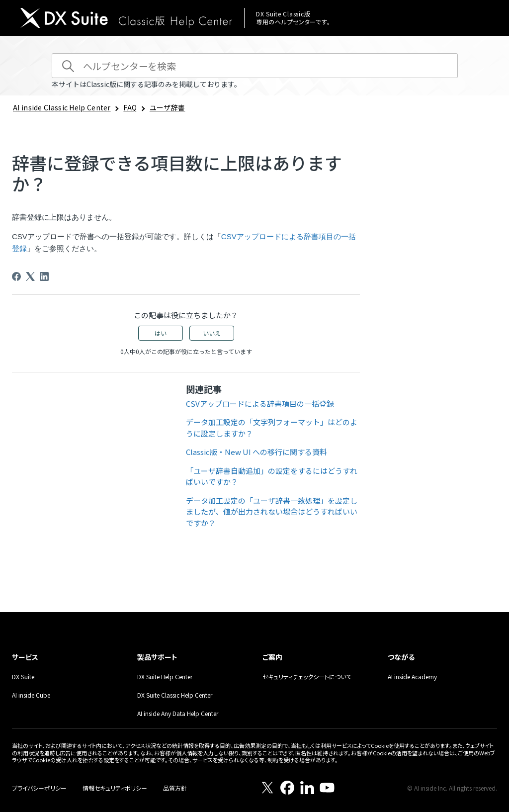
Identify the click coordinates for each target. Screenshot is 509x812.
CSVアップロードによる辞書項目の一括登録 (260, 404)
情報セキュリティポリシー (115, 788)
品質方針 (175, 788)
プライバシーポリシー (39, 788)
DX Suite (23, 677)
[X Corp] (30, 276)
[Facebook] (16, 276)
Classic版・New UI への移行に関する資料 (256, 452)
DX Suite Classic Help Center (175, 695)
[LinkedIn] (44, 276)
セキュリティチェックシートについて (307, 677)
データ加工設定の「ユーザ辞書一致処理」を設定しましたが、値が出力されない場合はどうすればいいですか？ (272, 512)
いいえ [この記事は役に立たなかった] (212, 333)
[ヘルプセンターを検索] (255, 66)
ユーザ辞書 (168, 107)
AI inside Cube (31, 695)
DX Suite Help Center (165, 677)
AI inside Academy (412, 677)
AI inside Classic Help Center (62, 107)
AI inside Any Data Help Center (178, 713)
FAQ (130, 107)
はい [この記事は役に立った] (161, 333)
